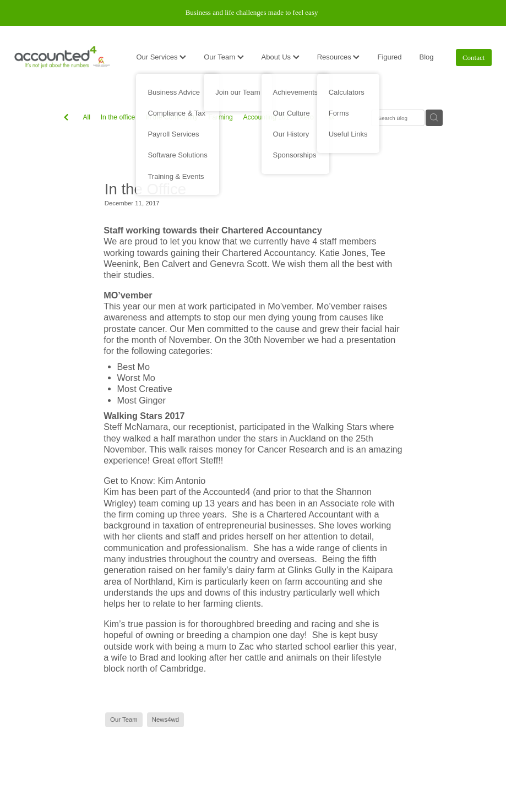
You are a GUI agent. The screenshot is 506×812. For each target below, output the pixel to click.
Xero (307, 117)
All (86, 117)
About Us (281, 57)
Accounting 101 (266, 117)
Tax (329, 117)
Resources (339, 57)
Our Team (224, 57)
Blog (427, 57)
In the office (118, 117)
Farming (221, 117)
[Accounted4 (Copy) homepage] (62, 57)
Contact (474, 58)
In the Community (172, 117)
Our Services (161, 57)
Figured (389, 57)
